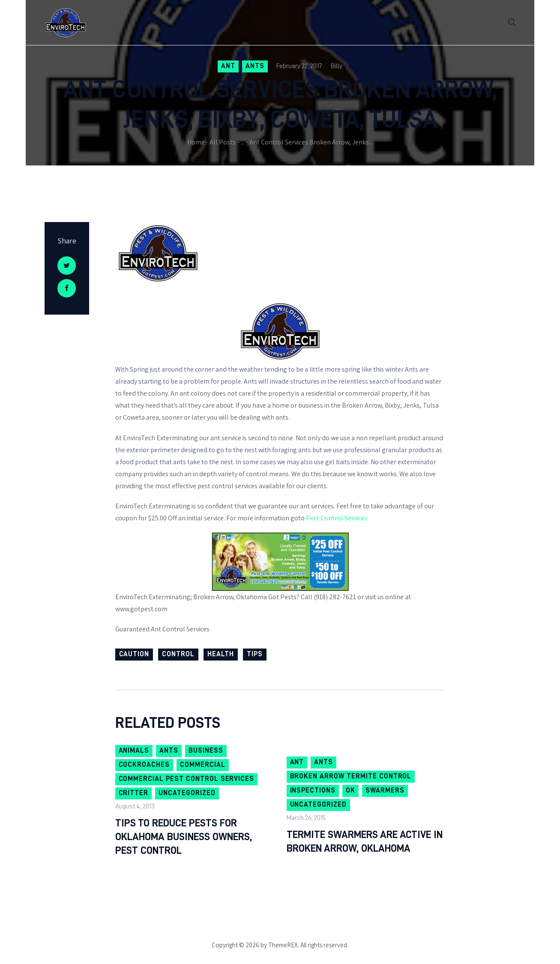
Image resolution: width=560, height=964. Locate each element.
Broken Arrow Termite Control (351, 776)
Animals (134, 751)
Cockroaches (144, 765)
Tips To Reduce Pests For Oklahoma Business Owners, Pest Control (184, 837)
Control (178, 654)
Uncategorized (187, 793)
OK (350, 790)
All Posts (223, 142)
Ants (255, 66)
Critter (134, 793)
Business (206, 751)
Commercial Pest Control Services (187, 779)
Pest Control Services (337, 518)
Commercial (203, 765)
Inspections (313, 790)
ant (228, 66)
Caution (134, 654)
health (221, 654)
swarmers (385, 790)
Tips (255, 654)
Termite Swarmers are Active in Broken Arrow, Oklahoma (365, 841)
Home (196, 142)
